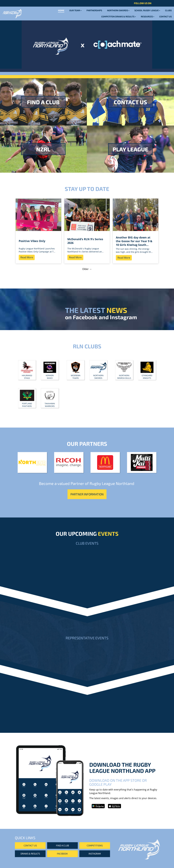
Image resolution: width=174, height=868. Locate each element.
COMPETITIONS (95, 845)
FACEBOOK (62, 854)
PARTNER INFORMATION (87, 494)
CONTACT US (30, 845)
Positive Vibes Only (32, 241)
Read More (27, 257)
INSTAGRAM (95, 854)
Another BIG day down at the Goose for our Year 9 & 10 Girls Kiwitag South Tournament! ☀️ (134, 241)
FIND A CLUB (62, 845)
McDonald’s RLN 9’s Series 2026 (85, 241)
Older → (87, 269)
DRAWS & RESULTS (30, 854)
